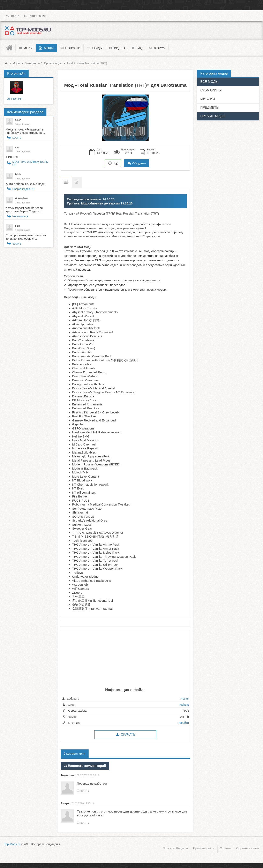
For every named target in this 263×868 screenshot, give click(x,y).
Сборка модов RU (23, 189)
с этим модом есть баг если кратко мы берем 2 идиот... (24, 210)
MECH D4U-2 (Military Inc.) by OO (30, 163)
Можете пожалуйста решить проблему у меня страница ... (25, 131)
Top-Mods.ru (12, 844)
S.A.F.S (17, 138)
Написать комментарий (85, 765)
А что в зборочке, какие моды (25, 184)
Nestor (185, 699)
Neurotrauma (20, 216)
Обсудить (137, 163)
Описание (66, 182)
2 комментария (74, 753)
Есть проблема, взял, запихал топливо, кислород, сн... (26, 237)
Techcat (184, 705)
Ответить (83, 790)
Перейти (183, 723)
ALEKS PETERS (16, 99)
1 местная (13, 157)
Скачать (125, 735)
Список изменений (77, 182)
